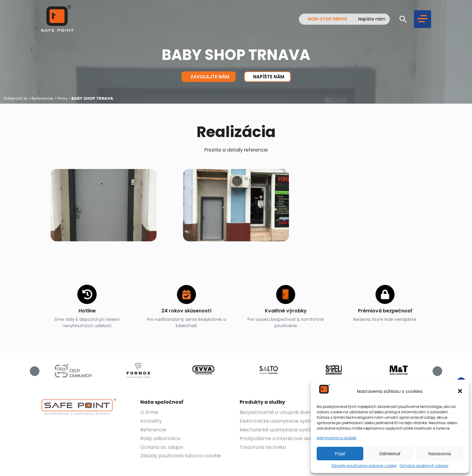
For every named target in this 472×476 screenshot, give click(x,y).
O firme (149, 412)
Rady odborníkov (160, 438)
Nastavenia (440, 454)
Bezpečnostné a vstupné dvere (277, 412)
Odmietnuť (390, 454)
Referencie (42, 98)
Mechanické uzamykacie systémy (279, 430)
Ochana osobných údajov (424, 466)
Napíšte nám (372, 19)
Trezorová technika (263, 447)
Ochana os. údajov (162, 447)
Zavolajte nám (209, 77)
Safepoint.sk (16, 98)
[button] (460, 391)
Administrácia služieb (337, 438)
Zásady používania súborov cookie (364, 466)
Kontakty (151, 421)
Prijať (340, 454)
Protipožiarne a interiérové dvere (279, 438)
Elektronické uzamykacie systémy (280, 421)
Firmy (62, 98)
